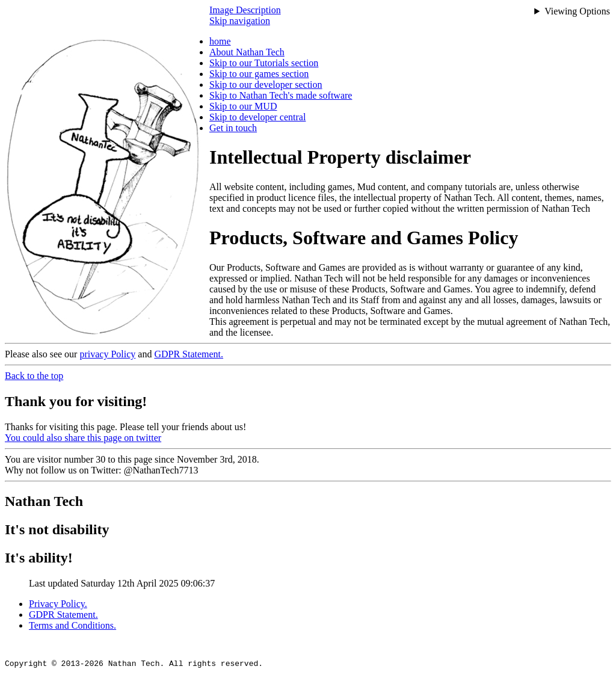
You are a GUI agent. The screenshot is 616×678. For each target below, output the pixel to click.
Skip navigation (240, 21)
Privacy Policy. (58, 604)
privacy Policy (107, 354)
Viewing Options (577, 11)
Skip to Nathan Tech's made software (281, 95)
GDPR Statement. (189, 354)
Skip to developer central (257, 117)
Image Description (245, 10)
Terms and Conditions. (72, 625)
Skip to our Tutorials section (264, 63)
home (220, 41)
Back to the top (34, 376)
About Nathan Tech (247, 52)
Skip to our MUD (243, 106)
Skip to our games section (259, 74)
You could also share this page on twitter (83, 438)
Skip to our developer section (266, 85)
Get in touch (233, 128)
